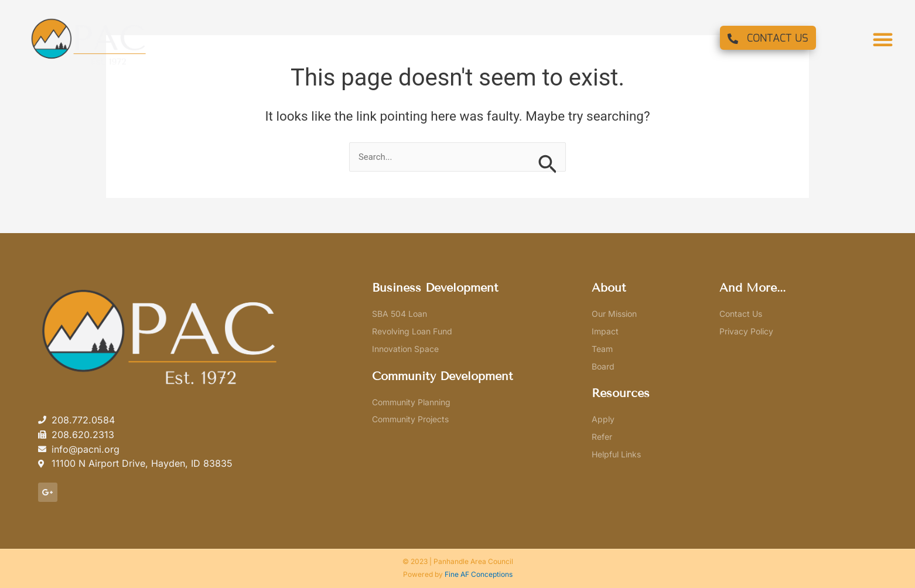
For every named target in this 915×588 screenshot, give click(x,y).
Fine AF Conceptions (479, 574)
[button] (883, 39)
